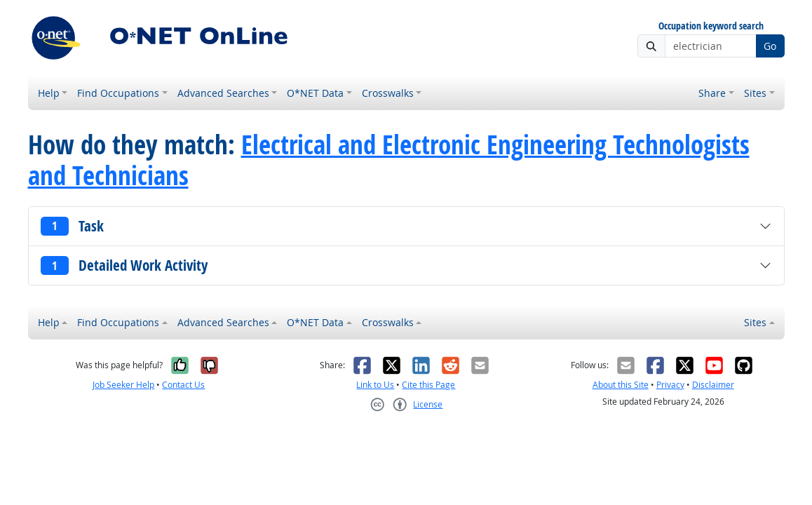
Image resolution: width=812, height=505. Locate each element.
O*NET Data (315, 93)
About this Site (621, 385)
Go (770, 46)
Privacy (670, 385)
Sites (755, 93)
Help (49, 93)
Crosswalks (388, 93)
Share (712, 93)
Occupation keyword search (711, 26)
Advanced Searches (223, 93)
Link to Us (375, 385)
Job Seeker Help (123, 385)
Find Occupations (118, 93)
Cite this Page (428, 385)
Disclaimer (713, 385)
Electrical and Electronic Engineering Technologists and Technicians (389, 160)
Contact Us (183, 385)
